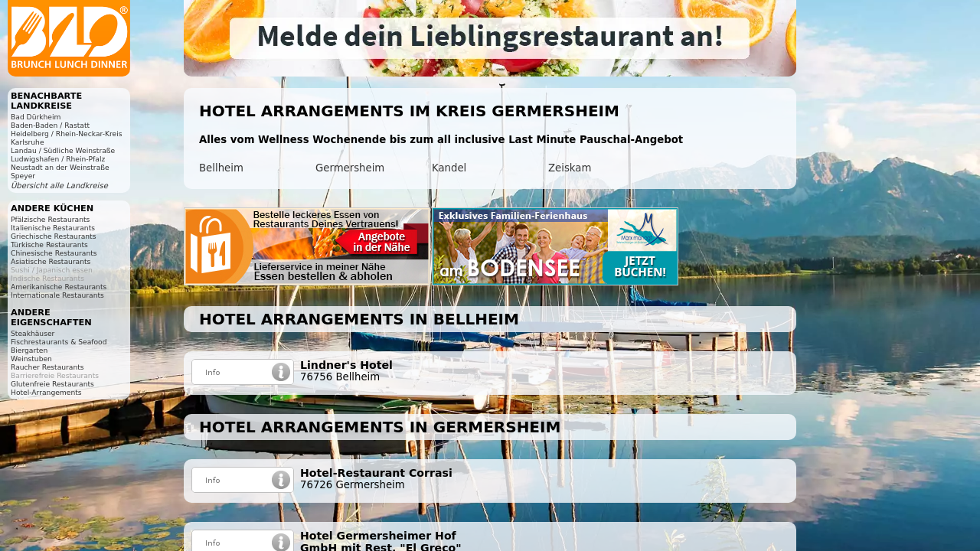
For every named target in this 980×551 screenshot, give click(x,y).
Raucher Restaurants (47, 367)
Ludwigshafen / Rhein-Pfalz (58, 159)
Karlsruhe (28, 142)
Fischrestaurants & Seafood (59, 342)
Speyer (23, 176)
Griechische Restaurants (53, 236)
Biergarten (29, 350)
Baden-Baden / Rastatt (50, 125)
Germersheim (350, 168)
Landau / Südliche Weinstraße (63, 150)
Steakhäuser (33, 333)
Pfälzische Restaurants (50, 219)
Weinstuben (31, 359)
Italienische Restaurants (53, 228)
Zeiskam (570, 168)
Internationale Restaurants (57, 295)
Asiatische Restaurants (51, 261)
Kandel (449, 168)
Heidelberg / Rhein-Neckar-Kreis (67, 134)
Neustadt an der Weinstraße (60, 167)
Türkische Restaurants (49, 245)
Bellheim (221, 168)
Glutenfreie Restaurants (52, 384)
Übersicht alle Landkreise (59, 186)
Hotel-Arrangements (46, 392)
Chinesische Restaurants (54, 253)
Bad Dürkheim (36, 117)
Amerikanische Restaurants (59, 287)
